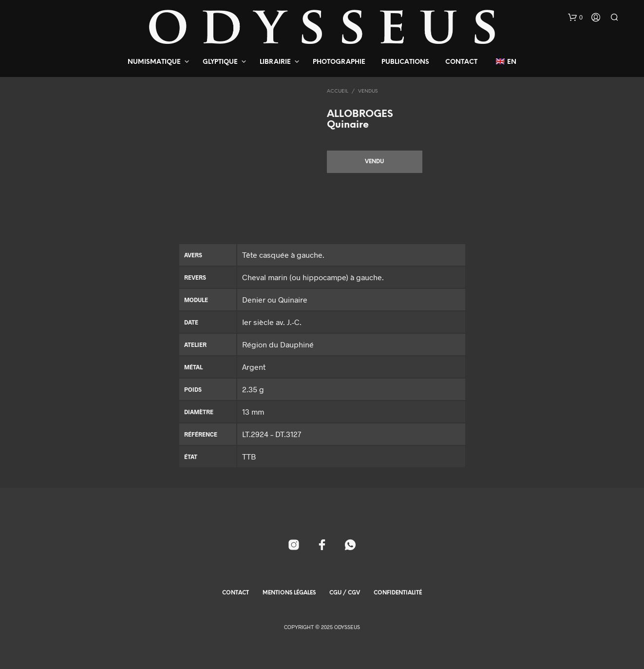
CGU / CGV (345, 593)
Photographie (339, 62)
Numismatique (154, 62)
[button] (575, 18)
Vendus (368, 91)
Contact (461, 62)
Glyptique (220, 62)
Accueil (338, 91)
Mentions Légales (289, 593)
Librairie (275, 62)
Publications (405, 62)
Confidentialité (398, 593)
